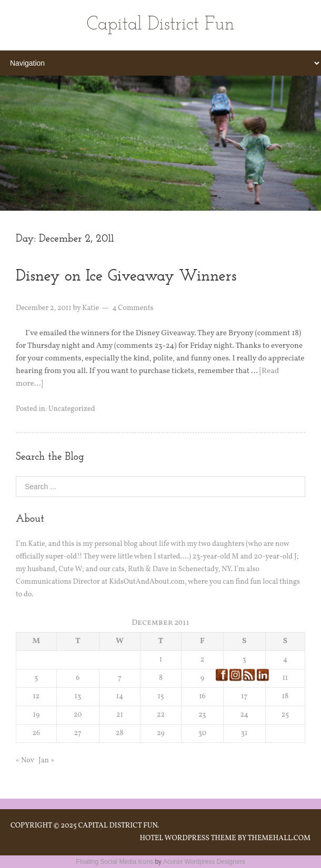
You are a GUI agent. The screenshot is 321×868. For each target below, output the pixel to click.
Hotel (151, 838)
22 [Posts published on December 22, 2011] (161, 715)
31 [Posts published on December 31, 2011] (244, 733)
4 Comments (133, 308)
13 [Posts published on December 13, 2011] (78, 696)
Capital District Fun (161, 25)
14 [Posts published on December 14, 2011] (119, 696)
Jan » (46, 761)
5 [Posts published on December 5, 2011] (36, 678)
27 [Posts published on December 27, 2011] (78, 733)
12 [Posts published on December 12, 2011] (36, 696)
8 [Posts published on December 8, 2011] (161, 678)
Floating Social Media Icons (114, 862)
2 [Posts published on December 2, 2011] (203, 660)
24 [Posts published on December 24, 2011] (244, 715)
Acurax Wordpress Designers (204, 862)
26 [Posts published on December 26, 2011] (37, 733)
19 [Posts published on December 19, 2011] (36, 715)
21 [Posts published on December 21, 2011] (120, 715)
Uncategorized (72, 409)
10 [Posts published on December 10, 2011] (244, 678)
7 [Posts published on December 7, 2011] (120, 678)
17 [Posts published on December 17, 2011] (244, 696)
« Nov (25, 761)
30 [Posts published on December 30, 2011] (202, 733)
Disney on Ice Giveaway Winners (126, 277)
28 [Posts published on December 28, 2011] (120, 733)
